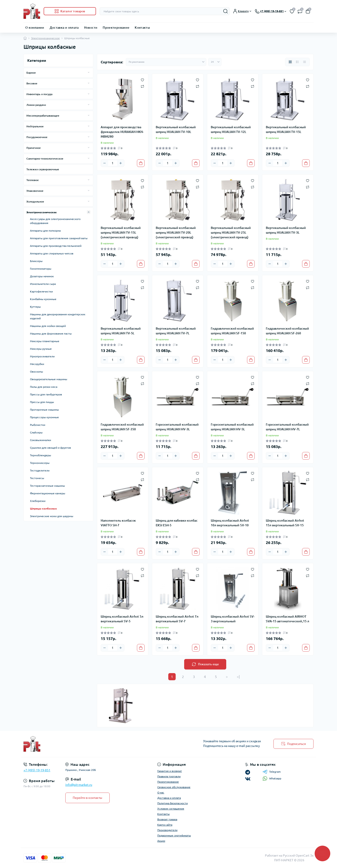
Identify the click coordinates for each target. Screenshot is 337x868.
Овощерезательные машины (49, 379)
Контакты (142, 28)
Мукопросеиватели (42, 356)
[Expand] (89, 73)
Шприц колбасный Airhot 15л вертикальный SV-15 (285, 523)
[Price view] (305, 62)
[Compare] (142, 86)
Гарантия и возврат (170, 771)
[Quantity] (113, 163)
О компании (35, 28)
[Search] (226, 11)
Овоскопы (36, 372)
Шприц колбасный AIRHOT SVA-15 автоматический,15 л (288, 619)
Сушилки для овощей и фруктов (50, 448)
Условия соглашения (171, 809)
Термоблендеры (41, 455)
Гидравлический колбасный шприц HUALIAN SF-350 (122, 427)
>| (238, 677)
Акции (161, 841)
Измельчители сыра (43, 284)
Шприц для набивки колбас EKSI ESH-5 (177, 523)
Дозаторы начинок (42, 276)
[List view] (297, 62)
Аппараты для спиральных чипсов (52, 253)
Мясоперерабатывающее (43, 116)
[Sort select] (166, 62)
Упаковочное (35, 191)
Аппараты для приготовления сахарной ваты (59, 238)
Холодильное (35, 202)
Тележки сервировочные (43, 169)
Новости (91, 28)
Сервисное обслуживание (174, 787)
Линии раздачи (36, 105)
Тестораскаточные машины (47, 486)
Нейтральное (35, 126)
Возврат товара (167, 819)
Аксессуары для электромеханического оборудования (55, 221)
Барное (31, 73)
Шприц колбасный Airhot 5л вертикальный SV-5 (122, 619)
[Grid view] (290, 62)
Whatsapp (272, 778)
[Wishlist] (142, 80)
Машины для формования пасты (51, 334)
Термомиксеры (40, 463)
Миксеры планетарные (45, 341)
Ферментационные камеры (48, 493)
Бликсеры (36, 261)
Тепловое (33, 180)
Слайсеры (36, 432)
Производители (167, 830)
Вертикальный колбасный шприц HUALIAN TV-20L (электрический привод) (176, 232)
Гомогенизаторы (41, 269)
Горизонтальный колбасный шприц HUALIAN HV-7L (287, 427)
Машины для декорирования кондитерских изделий (58, 316)
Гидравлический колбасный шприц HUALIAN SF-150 (232, 331)
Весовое (32, 83)
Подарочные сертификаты (174, 835)
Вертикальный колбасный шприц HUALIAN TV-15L (286, 129)
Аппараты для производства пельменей (56, 246)
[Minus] (105, 163)
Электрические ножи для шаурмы (52, 516)
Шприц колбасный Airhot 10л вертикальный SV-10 (230, 523)
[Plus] (121, 163)
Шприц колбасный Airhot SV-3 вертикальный (233, 619)
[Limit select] (215, 62)
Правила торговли (169, 776)
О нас (161, 792)
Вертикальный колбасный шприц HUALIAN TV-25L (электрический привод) (231, 232)
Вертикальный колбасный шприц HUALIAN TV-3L (286, 230)
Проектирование (116, 28)
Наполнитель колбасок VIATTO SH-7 (118, 523)
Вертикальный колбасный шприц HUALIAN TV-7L (176, 331)
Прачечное (34, 148)
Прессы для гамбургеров (46, 394)
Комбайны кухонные (43, 299)
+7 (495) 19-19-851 (37, 770)
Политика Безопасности (173, 803)
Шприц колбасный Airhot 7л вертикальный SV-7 (177, 619)
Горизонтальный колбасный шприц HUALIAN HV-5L (232, 427)
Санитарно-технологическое (45, 159)
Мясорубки (37, 364)
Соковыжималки (41, 440)
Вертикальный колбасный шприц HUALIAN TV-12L (231, 129)
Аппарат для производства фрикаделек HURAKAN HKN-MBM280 (122, 132)
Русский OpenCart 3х (298, 855)
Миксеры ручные (41, 349)
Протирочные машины (44, 410)
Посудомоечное (37, 137)
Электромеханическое (45, 38)
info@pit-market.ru (79, 785)
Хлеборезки (38, 501)
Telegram (272, 772)
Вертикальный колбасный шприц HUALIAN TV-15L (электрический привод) (121, 232)
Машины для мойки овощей (48, 326)
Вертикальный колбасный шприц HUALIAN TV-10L (176, 129)
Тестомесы (37, 478)
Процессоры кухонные (44, 417)
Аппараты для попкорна (45, 231)
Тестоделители (40, 470)
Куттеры (35, 307)
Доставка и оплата (64, 28)
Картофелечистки (41, 291)
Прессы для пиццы (42, 402)
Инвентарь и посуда (39, 94)
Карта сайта (165, 825)
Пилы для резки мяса (44, 387)
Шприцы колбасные (43, 509)
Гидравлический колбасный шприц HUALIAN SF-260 (287, 331)
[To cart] (141, 163)
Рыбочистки (38, 425)
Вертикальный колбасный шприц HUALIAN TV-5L (121, 331)
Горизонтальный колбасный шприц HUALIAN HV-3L (177, 427)
